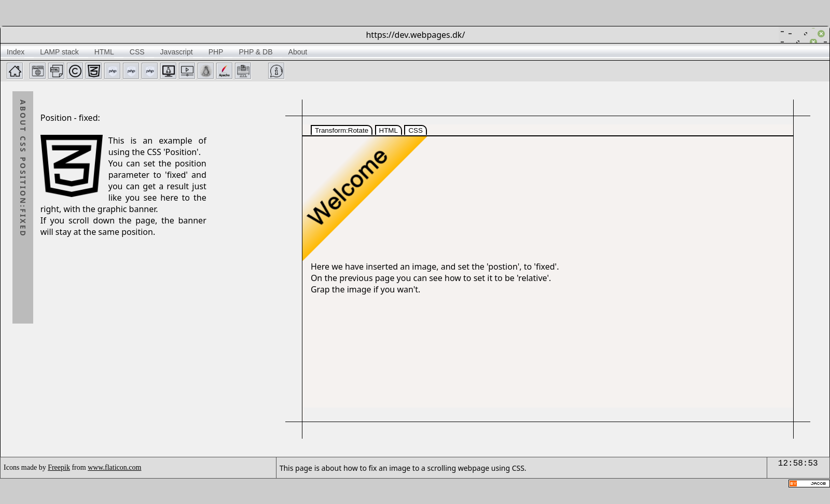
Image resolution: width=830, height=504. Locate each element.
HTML (389, 130)
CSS (415, 130)
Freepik (59, 467)
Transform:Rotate (342, 130)
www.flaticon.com (114, 467)
